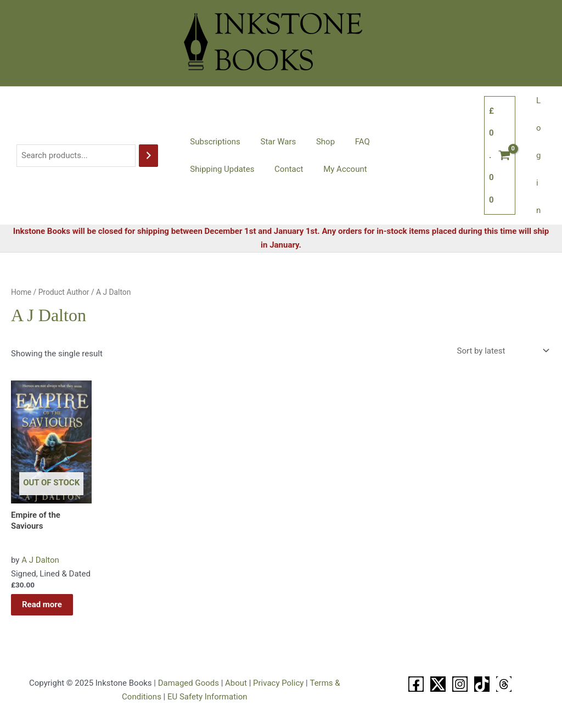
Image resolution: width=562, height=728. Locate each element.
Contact (203, 169)
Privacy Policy (278, 683)
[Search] (148, 156)
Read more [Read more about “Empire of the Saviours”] (42, 604)
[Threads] (504, 684)
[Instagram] (460, 684)
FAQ (349, 142)
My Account (255, 169)
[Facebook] (416, 684)
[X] (438, 684)
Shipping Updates (406, 142)
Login (540, 155)
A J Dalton (40, 560)
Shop (316, 142)
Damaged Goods (189, 683)
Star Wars (272, 142)
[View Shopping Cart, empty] (504, 156)
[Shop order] (502, 351)
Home (21, 292)
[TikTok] (482, 684)
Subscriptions (213, 142)
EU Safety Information (207, 697)
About (236, 683)
